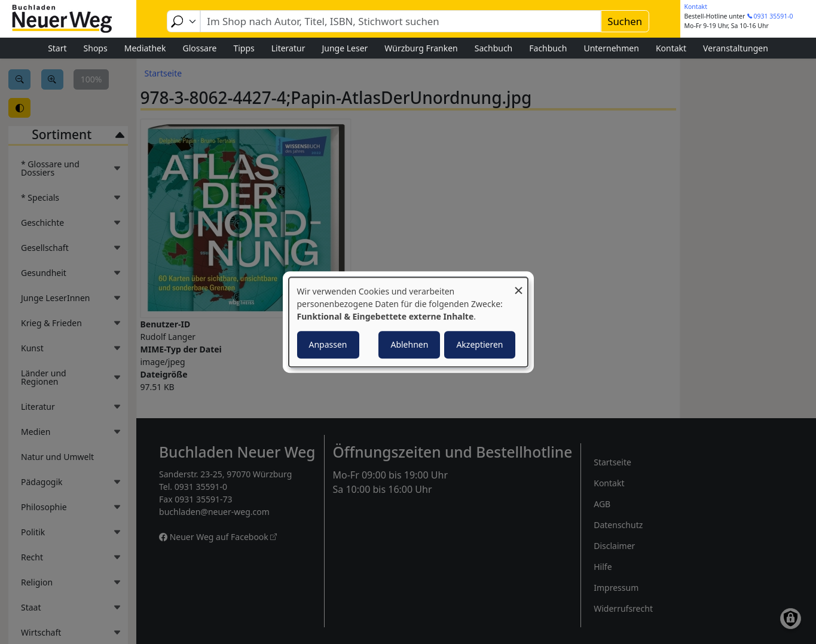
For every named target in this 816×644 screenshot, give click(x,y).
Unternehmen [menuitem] (611, 48)
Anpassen (328, 344)
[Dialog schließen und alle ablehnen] (519, 285)
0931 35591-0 (773, 16)
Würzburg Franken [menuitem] (421, 48)
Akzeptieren (479, 344)
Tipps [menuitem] (244, 48)
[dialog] (408, 322)
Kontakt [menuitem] (671, 48)
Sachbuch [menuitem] (494, 48)
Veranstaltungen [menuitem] (736, 48)
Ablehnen (409, 344)
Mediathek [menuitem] (145, 48)
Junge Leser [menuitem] (345, 48)
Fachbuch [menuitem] (548, 48)
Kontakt (696, 7)
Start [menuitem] (57, 48)
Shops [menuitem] (96, 48)
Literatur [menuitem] (288, 48)
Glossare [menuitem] (199, 48)
